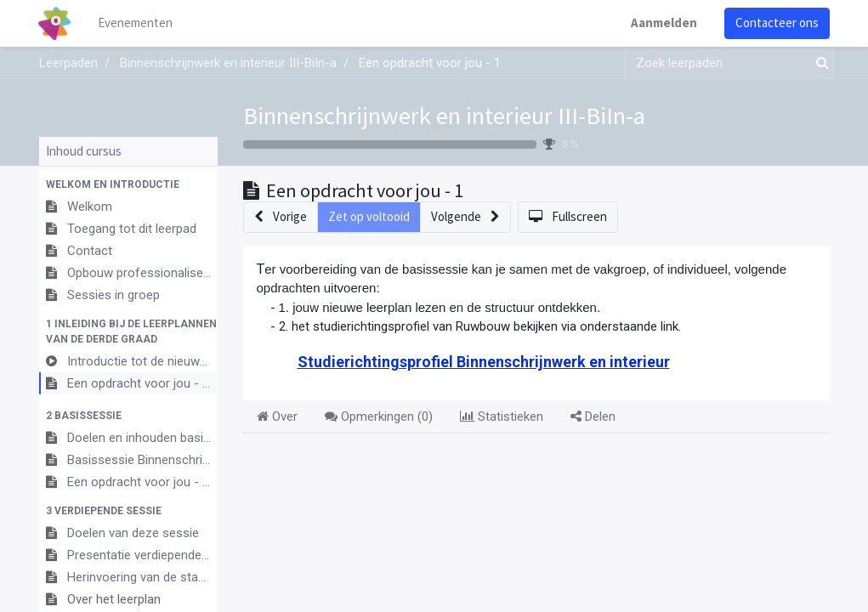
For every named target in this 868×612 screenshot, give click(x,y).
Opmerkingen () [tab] (379, 416)
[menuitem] (136, 23)
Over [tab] (277, 416)
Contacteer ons (777, 23)
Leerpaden (68, 63)
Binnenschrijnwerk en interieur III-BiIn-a (444, 116)
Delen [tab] (593, 416)
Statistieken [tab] (502, 416)
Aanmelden (664, 23)
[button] (128, 184)
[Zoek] (819, 63)
